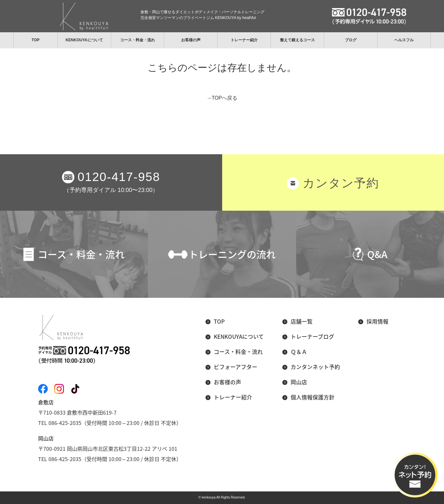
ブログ (351, 40)
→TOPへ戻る (222, 98)
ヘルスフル (404, 40)
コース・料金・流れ (138, 40)
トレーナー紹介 (244, 40)
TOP (36, 40)
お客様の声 (191, 40)
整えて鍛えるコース (297, 40)
